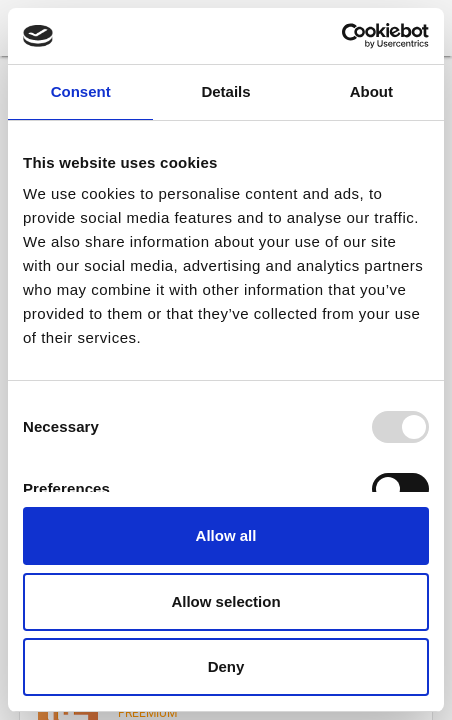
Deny (226, 666)
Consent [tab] (81, 91)
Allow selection (225, 601)
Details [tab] (225, 91)
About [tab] (371, 91)
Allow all (226, 535)
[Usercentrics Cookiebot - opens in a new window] (341, 36)
